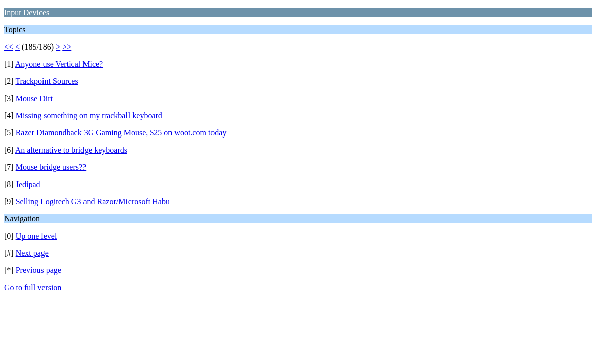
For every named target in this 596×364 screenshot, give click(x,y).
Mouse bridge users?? (51, 167)
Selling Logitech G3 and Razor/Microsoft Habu (93, 201)
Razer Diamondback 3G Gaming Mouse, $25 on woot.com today (121, 133)
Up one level (36, 236)
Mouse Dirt (34, 98)
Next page (32, 253)
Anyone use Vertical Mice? (59, 64)
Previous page (38, 270)
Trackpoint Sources (47, 81)
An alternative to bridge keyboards (71, 150)
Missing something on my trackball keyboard (89, 116)
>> (67, 47)
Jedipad (28, 184)
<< (9, 47)
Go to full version (33, 287)
